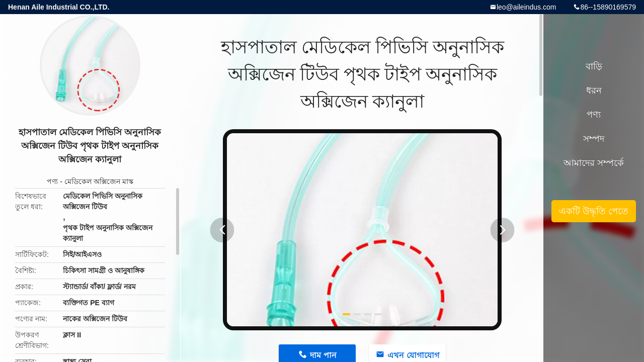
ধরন (594, 90)
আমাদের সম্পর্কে (594, 163)
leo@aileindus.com (527, 7)
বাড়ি (594, 66)
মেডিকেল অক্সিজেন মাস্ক (99, 182)
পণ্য (52, 182)
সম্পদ (594, 139)
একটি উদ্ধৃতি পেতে (594, 211)
